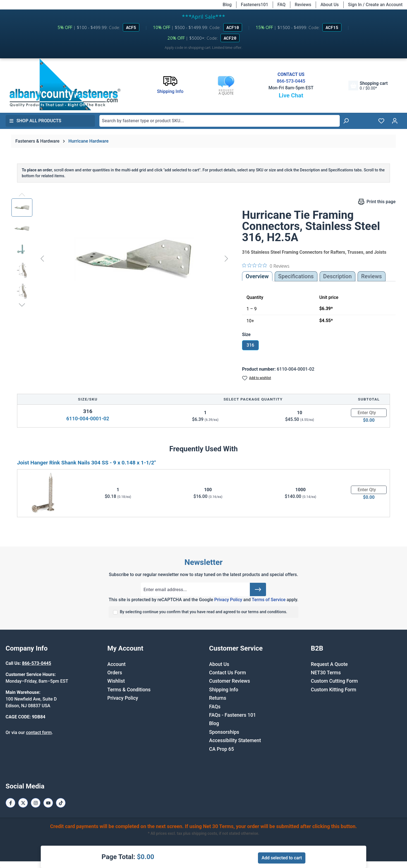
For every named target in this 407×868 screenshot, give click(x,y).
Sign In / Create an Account (375, 5)
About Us (330, 5)
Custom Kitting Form (334, 690)
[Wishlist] (381, 121)
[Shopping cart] (368, 86)
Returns (218, 698)
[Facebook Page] (10, 803)
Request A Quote (329, 664)
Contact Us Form (228, 673)
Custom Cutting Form (334, 681)
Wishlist (116, 681)
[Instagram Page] (36, 803)
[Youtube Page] (48, 803)
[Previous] (42, 258)
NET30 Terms (326, 673)
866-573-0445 (291, 81)
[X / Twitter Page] (23, 803)
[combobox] (220, 121)
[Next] (226, 258)
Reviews (303, 5)
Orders (115, 673)
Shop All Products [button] (35, 121)
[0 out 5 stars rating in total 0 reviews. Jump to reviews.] (266, 266)
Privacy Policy (228, 600)
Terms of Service (269, 600)
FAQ (282, 5)
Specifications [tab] (296, 276)
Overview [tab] (257, 276)
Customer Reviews (229, 681)
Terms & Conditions (129, 690)
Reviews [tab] (372, 276)
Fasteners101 (255, 5)
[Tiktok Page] (61, 803)
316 (250, 345)
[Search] (346, 121)
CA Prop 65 (222, 749)
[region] (121, 258)
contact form (39, 732)
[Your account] (395, 121)
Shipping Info (224, 690)
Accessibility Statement (235, 740)
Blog (227, 5)
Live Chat (291, 95)
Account (117, 664)
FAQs (215, 707)
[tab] (337, 276)
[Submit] (258, 589)
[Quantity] (369, 413)
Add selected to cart (282, 858)
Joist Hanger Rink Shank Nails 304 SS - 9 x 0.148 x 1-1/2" (86, 463)
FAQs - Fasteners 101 (233, 715)
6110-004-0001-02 (88, 419)
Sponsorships (224, 732)
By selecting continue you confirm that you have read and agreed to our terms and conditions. (204, 612)
